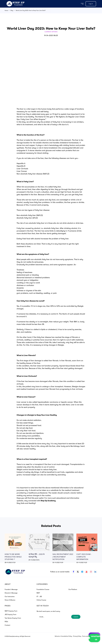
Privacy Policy (77, 636)
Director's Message (11, 593)
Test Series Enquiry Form (13, 618)
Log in (91, 4)
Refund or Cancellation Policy (63, 636)
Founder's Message (11, 589)
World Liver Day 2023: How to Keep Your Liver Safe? (31, 10)
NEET (38, 593)
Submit (76, 617)
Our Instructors (10, 597)
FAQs (6, 622)
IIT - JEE (39, 597)
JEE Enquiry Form (10, 614)
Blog (12, 10)
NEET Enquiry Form (11, 611)
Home (6, 10)
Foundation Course (43, 589)
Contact (7, 625)
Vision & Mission (10, 600)
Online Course (41, 600)
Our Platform (73, 589)
